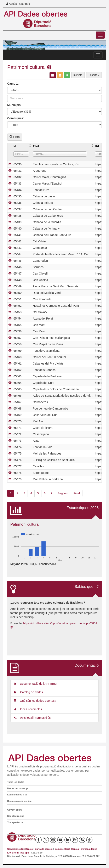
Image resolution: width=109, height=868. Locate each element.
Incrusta (78, 75)
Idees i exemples (28, 709)
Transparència (15, 822)
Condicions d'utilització (20, 849)
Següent (63, 493)
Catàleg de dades (28, 692)
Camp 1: (13, 84)
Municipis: (14, 105)
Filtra (15, 137)
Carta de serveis (44, 849)
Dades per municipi (18, 788)
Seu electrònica (16, 816)
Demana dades (89, 849)
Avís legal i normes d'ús (32, 718)
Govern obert (14, 810)
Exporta (94, 75)
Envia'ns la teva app (18, 853)
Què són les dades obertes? (35, 701)
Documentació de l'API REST (36, 684)
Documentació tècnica (19, 801)
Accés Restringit (18, 4)
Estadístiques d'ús (17, 795)
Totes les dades (16, 782)
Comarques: (16, 118)
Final (77, 493)
